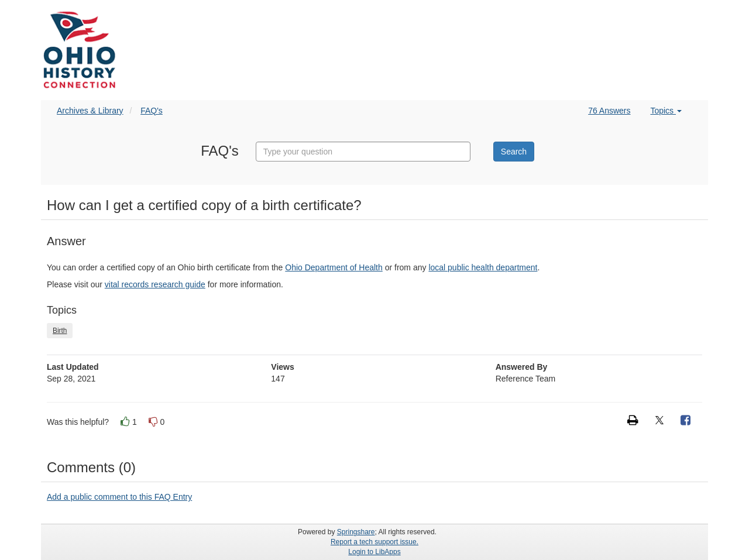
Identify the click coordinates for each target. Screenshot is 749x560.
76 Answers (609, 111)
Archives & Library (90, 111)
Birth (60, 331)
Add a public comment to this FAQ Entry (119, 497)
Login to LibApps (374, 552)
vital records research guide (155, 284)
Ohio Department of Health (334, 267)
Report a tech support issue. (374, 542)
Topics (666, 111)
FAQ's (152, 111)
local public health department (483, 267)
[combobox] (363, 152)
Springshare (356, 532)
